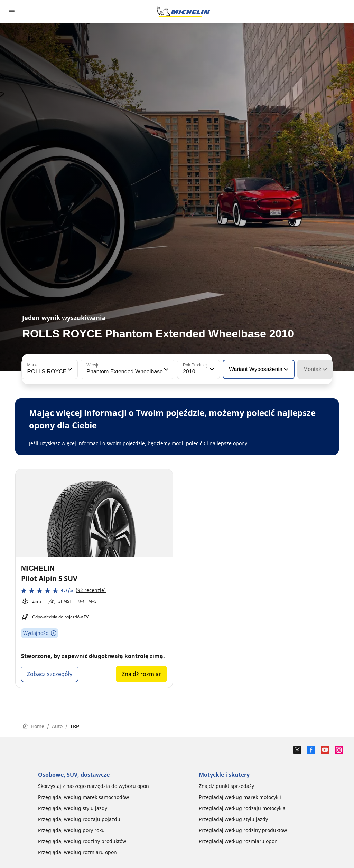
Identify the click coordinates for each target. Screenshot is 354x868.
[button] (69, 369)
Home (33, 726)
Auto (57, 726)
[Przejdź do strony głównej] (183, 12)
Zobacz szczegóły (50, 674)
